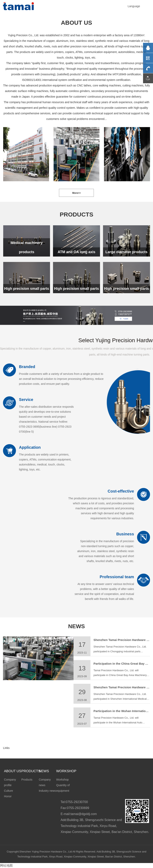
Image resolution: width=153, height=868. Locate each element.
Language (134, 6)
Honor (8, 796)
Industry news (47, 791)
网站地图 (6, 866)
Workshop (62, 780)
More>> (77, 193)
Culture (8, 791)
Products (27, 780)
